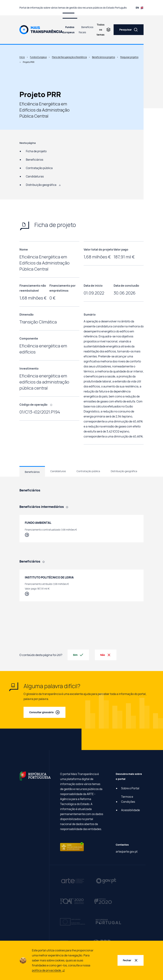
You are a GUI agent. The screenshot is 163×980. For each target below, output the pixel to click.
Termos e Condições (128, 799)
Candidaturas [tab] (58, 471)
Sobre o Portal (130, 788)
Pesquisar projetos (129, 57)
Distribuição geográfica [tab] (124, 471)
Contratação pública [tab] (88, 471)
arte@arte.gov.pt (127, 852)
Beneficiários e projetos (104, 57)
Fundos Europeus (69, 30)
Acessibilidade (130, 810)
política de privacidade (48, 970)
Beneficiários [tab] (32, 472)
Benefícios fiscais (86, 30)
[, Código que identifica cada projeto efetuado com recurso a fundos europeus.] (52, 405)
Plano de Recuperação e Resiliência (69, 57)
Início (22, 57)
